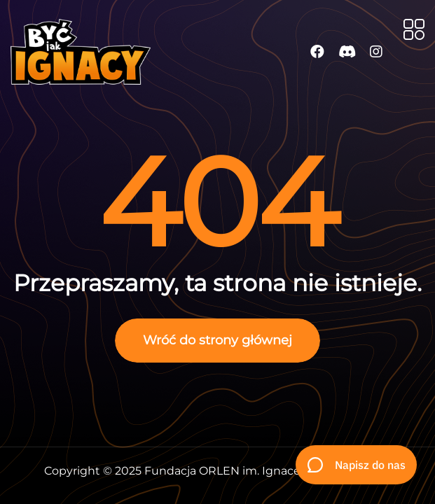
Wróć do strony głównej (217, 340)
